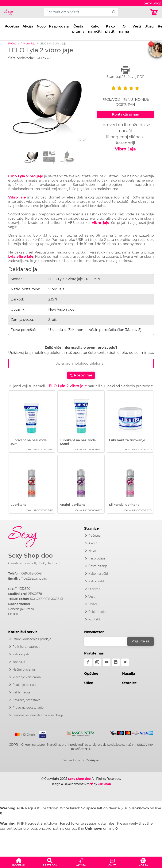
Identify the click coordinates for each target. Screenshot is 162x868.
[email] (108, 641)
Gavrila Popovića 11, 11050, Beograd (34, 563)
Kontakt (94, 619)
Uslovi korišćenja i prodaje (32, 639)
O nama (124, 29)
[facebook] (88, 662)
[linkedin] (116, 662)
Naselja (129, 674)
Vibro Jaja (29, 43)
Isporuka (19, 662)
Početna (12, 26)
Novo (41, 26)
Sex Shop (104, 784)
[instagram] (97, 662)
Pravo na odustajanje (28, 708)
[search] (114, 12)
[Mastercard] (25, 734)
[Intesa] (81, 733)
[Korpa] (154, 12)
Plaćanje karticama (27, 677)
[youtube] (107, 662)
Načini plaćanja (24, 670)
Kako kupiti (21, 654)
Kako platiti (110, 29)
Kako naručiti (95, 29)
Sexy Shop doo (30, 556)
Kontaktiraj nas (125, 114)
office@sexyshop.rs (33, 579)
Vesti (137, 26)
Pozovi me (81, 375)
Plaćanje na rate (24, 685)
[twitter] (125, 662)
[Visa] (41, 734)
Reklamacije (21, 692)
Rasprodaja (59, 26)
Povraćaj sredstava (26, 700)
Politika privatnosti (26, 647)
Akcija (28, 26)
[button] (19, 862)
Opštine (91, 674)
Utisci (149, 26)
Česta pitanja (78, 29)
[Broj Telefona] (81, 363)
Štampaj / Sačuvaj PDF (125, 72)
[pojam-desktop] (77, 12)
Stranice (129, 683)
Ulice (89, 683)
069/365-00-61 (32, 573)
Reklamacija (97, 612)
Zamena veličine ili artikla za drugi (38, 715)
